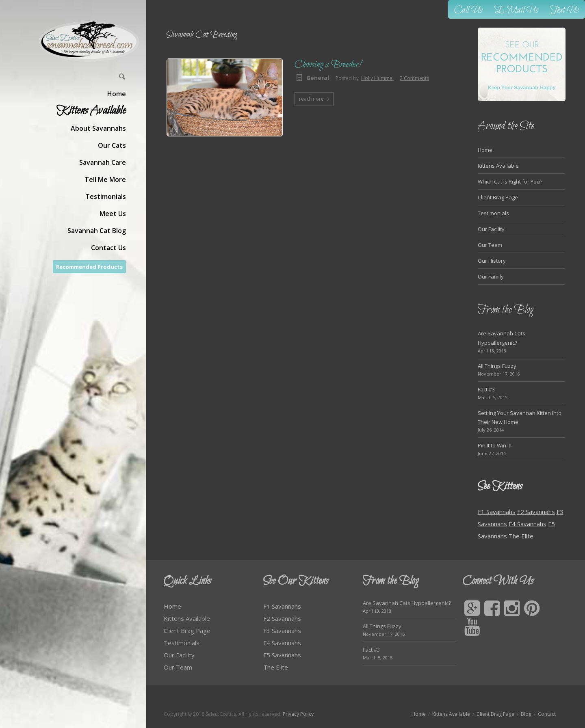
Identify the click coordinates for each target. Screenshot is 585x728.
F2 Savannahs (536, 512)
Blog (526, 714)
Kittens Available (498, 166)
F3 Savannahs (282, 631)
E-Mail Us (517, 10)
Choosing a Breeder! (328, 65)
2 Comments (414, 78)
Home (485, 150)
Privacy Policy (298, 714)
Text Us (565, 10)
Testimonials (493, 213)
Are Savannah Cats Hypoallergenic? (407, 603)
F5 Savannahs (282, 655)
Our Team (490, 245)
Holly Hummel (377, 78)
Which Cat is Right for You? (510, 181)
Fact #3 (486, 389)
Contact (547, 714)
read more (311, 99)
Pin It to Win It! (495, 445)
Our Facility (491, 229)
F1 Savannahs (497, 512)
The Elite (521, 536)
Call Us (468, 10)
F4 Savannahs (528, 524)
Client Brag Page (498, 197)
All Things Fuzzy (497, 366)
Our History (492, 261)
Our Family (491, 277)
